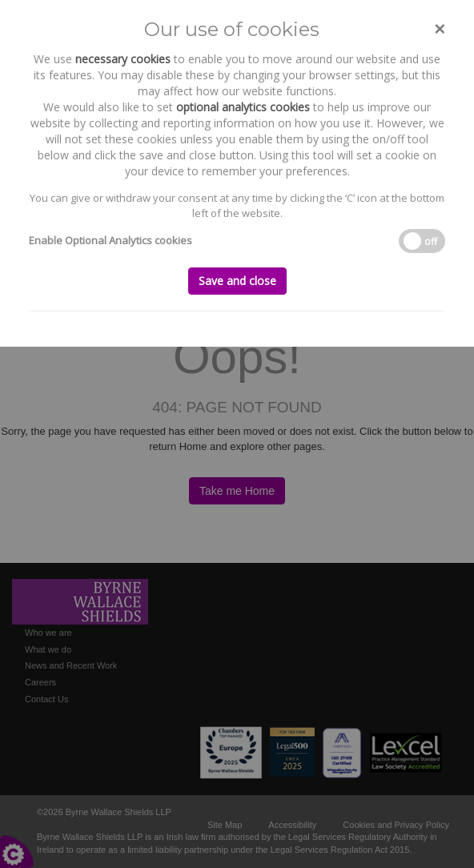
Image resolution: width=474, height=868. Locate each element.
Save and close (237, 281)
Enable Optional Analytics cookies (110, 240)
